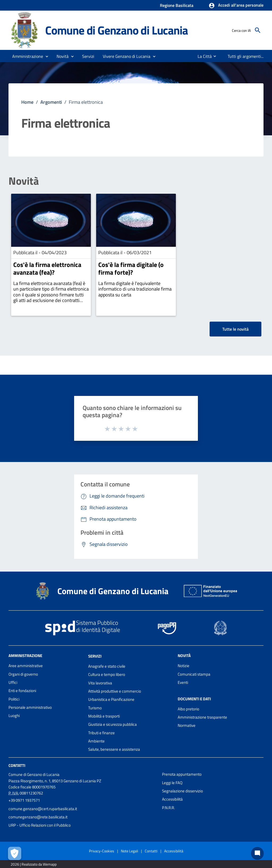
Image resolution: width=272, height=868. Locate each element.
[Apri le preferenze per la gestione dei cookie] (15, 853)
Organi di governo (23, 674)
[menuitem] (203, 56)
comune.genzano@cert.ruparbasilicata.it (43, 809)
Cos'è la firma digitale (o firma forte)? (131, 268)
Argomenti (51, 102)
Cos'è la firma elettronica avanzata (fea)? (47, 268)
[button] (236, 6)
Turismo (95, 708)
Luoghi (14, 716)
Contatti (17, 765)
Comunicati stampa (194, 674)
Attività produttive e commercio (115, 691)
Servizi (95, 656)
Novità (24, 181)
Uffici (13, 682)
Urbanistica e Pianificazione (111, 699)
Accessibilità (172, 799)
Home (27, 102)
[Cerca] (258, 30)
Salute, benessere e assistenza (114, 749)
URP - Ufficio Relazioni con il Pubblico (40, 825)
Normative (187, 725)
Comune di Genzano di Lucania (116, 30)
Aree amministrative (26, 666)
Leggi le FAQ (172, 783)
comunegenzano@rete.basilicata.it (38, 817)
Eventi (183, 682)
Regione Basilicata (177, 5)
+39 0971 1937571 (24, 800)
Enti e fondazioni (22, 691)
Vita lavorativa (100, 683)
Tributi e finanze (101, 733)
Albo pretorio (188, 709)
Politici (14, 699)
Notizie (184, 666)
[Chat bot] (257, 853)
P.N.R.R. (168, 808)
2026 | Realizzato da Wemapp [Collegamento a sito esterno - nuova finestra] (34, 864)
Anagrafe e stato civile (107, 666)
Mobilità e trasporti (104, 716)
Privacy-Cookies (102, 851)
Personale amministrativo (30, 707)
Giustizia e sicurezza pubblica (112, 724)
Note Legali (129, 851)
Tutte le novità (235, 329)
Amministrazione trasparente (202, 717)
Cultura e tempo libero (107, 674)
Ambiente (96, 741)
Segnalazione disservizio (182, 791)
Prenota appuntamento (182, 774)
